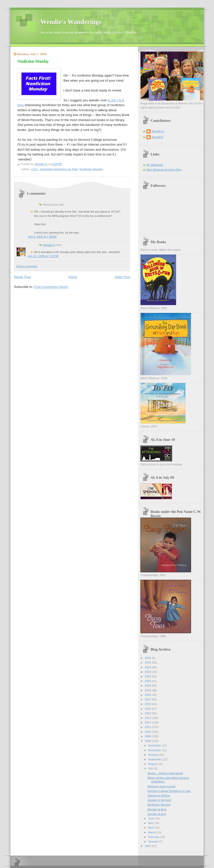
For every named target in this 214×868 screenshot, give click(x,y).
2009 (148, 736)
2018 (148, 695)
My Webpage (155, 165)
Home (73, 277)
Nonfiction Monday (91, 169)
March (152, 832)
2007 (148, 846)
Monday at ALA (157, 809)
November (155, 750)
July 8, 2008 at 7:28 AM (42, 237)
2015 (148, 709)
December (155, 745)
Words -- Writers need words (165, 773)
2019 (148, 690)
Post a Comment (27, 266)
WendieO (157, 137)
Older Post (122, 277)
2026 (148, 658)
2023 (148, 672)
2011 (148, 727)
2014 (148, 713)
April (151, 828)
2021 (148, 681)
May (151, 823)
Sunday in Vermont (159, 800)
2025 (148, 663)
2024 (148, 667)
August (153, 764)
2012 (148, 722)
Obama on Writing (159, 795)
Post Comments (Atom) (51, 287)
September (155, 759)
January (153, 841)
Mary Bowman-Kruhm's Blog (164, 170)
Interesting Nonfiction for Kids (59, 169)
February (154, 837)
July (151, 768)
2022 (148, 676)
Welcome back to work (162, 786)
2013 (148, 718)
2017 (148, 699)
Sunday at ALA (157, 814)
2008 (148, 741)
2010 (148, 732)
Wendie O (49, 245)
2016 (148, 704)
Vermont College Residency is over (169, 791)
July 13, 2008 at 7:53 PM (43, 256)
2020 (148, 686)
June (151, 818)
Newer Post (22, 277)
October (153, 755)
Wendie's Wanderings (71, 22)
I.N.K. (35, 169)
